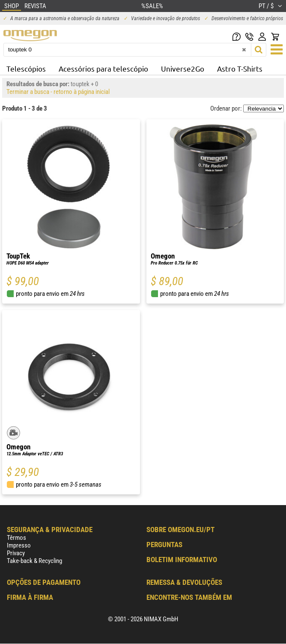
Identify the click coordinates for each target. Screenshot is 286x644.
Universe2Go (183, 68)
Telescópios (26, 68)
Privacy (16, 553)
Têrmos (16, 538)
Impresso (19, 545)
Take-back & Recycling (34, 561)
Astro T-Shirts (240, 68)
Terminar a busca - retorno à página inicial (58, 92)
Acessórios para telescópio (103, 68)
